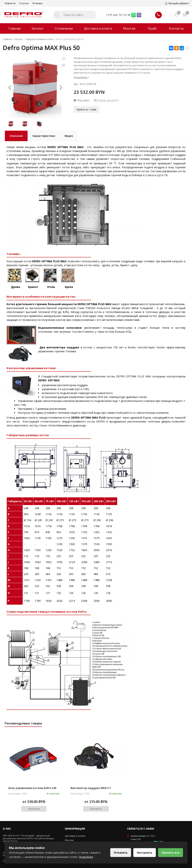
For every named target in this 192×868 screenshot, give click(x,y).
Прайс (152, 28)
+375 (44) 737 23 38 (118, 15)
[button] (61, 88)
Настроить (145, 853)
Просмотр (34, 809)
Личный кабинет (177, 3)
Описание (16, 136)
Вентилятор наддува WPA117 (91, 788)
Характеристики (44, 136)
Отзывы (37, 3)
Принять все (171, 853)
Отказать (121, 853)
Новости (10, 3)
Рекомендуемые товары (23, 723)
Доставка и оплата (98, 28)
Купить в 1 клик (86, 109)
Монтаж (129, 28)
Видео (69, 136)
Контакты (176, 28)
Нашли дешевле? (106, 100)
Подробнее (82, 77)
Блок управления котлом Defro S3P (32, 788)
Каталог (38, 28)
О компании (64, 28)
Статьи (24, 3)
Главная (14, 28)
